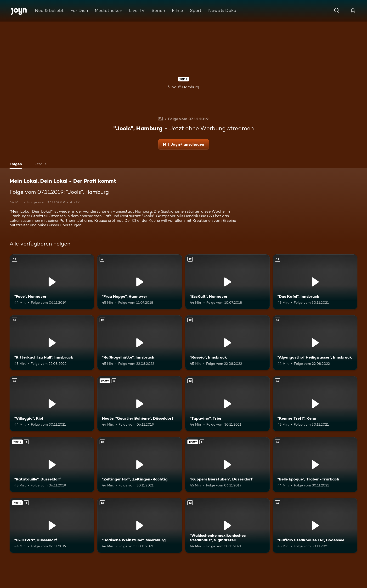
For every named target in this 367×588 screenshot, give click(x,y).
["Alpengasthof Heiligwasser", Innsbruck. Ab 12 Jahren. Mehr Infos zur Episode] (315, 343)
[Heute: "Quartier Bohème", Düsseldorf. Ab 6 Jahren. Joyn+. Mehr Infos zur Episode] (140, 404)
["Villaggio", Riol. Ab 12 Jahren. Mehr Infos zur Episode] (52, 404)
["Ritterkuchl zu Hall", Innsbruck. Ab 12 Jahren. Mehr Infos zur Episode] (52, 343)
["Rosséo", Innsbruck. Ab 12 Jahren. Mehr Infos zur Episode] (227, 343)
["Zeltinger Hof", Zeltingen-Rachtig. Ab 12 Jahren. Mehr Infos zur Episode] (140, 465)
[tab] (17, 165)
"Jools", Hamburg (184, 87)
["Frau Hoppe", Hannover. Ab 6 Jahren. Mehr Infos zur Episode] (140, 282)
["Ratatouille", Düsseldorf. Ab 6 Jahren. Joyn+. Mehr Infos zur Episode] (52, 465)
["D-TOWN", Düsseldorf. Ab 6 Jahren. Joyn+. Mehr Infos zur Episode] (52, 525)
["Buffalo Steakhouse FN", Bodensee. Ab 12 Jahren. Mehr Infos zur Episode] (315, 525)
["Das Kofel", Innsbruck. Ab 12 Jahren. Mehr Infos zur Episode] (315, 282)
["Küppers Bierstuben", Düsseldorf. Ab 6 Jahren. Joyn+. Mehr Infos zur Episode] (227, 465)
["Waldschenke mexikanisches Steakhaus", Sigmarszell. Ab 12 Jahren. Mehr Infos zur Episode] (227, 525)
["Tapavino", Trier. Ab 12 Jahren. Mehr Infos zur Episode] (227, 404)
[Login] (353, 11)
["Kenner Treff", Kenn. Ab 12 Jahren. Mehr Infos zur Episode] (315, 404)
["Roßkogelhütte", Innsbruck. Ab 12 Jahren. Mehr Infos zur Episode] (140, 343)
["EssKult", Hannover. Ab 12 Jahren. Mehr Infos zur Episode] (227, 282)
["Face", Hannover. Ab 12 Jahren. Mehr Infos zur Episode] (52, 282)
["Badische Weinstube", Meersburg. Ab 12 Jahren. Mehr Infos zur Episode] (140, 525)
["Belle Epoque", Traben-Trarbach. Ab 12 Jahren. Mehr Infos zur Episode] (315, 465)
